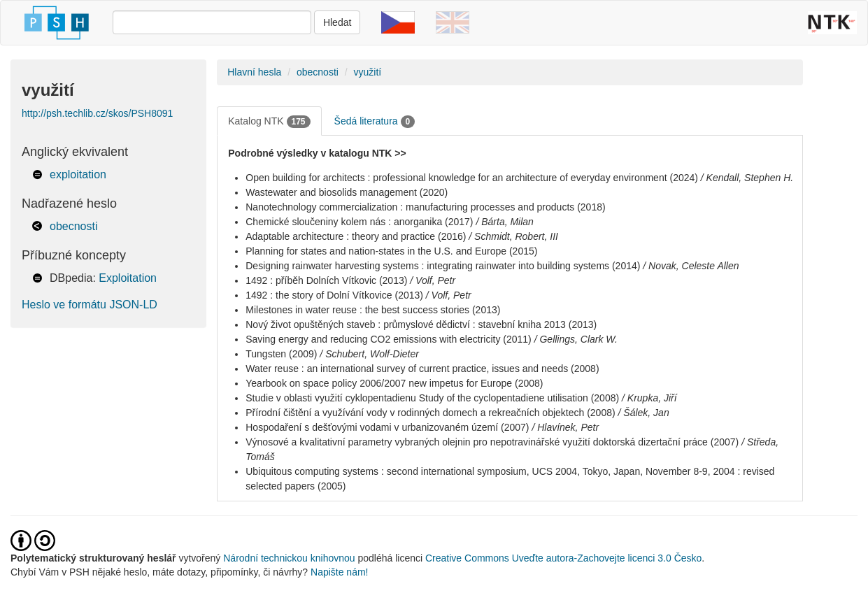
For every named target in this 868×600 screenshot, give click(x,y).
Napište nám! (339, 572)
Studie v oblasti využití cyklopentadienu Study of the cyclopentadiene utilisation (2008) (432, 398)
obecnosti (74, 226)
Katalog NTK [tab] (269, 122)
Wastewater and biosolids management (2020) (347, 192)
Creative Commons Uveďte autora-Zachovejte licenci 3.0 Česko (563, 558)
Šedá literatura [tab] (375, 122)
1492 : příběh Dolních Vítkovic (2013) (326, 280)
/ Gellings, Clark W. (576, 339)
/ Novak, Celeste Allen (691, 266)
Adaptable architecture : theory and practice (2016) (356, 236)
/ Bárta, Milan (504, 222)
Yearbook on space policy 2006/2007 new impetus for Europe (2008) (394, 383)
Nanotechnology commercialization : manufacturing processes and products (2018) (425, 207)
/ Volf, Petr (433, 280)
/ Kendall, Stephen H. (747, 178)
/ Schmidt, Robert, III (513, 236)
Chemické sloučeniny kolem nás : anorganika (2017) (359, 222)
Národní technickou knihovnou (289, 558)
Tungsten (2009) (281, 354)
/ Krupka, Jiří (649, 398)
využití (368, 72)
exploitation (78, 174)
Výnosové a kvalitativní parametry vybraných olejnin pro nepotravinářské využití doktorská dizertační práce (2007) (492, 442)
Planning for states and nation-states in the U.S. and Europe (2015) (391, 251)
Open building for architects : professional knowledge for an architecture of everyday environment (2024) (472, 178)
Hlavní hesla (254, 72)
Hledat (337, 22)
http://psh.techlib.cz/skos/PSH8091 (97, 113)
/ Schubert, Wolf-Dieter (369, 354)
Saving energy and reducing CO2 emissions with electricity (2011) (389, 339)
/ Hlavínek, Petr (565, 427)
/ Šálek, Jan (644, 413)
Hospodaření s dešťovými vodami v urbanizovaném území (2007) (387, 427)
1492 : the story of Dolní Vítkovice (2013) (334, 295)
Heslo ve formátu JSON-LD (90, 305)
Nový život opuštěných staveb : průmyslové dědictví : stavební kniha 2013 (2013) (421, 324)
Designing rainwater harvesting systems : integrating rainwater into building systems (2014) (443, 266)
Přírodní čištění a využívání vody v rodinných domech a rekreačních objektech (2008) (430, 413)
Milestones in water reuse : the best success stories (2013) (373, 310)
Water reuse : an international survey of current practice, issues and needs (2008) (422, 369)
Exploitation (128, 278)
